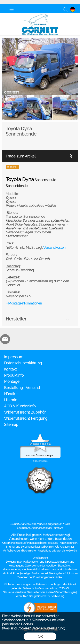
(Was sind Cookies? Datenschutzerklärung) (34, 628)
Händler (11, 394)
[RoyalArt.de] (16, 339)
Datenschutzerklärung (23, 363)
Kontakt (10, 369)
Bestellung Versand (22, 388)
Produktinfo (14, 375)
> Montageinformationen (24, 303)
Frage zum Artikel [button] (21, 156)
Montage (12, 381)
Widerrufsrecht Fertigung (26, 418)
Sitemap (11, 425)
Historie (11, 400)
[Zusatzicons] (27, 339)
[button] (11, 9)
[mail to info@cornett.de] (5, 339)
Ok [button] (40, 636)
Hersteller (16, 319)
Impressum (14, 357)
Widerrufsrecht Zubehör (25, 412)
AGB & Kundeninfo (20, 406)
